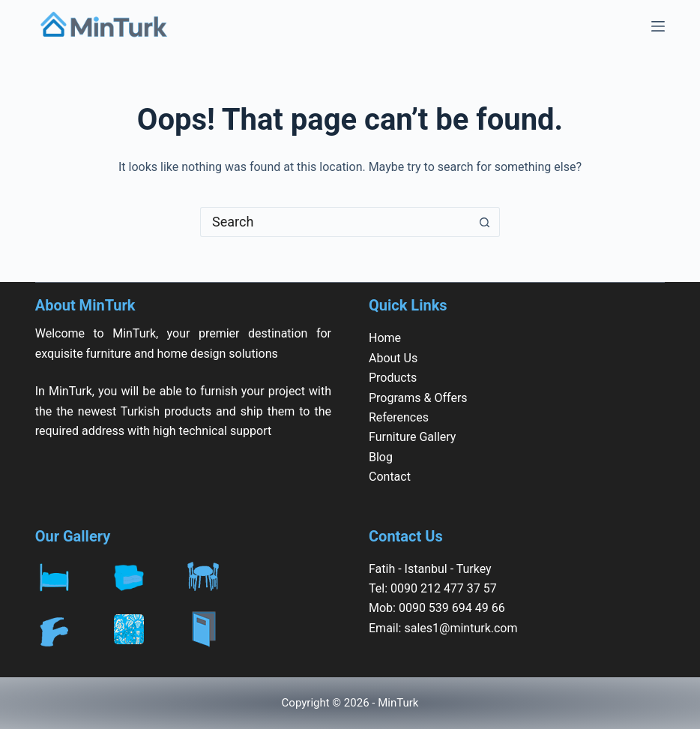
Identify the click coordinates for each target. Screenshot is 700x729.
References (399, 417)
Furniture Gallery (412, 437)
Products (393, 378)
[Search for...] (335, 222)
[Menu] (658, 26)
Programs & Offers (418, 398)
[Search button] (485, 222)
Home (385, 338)
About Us (393, 358)
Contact (390, 477)
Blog (381, 457)
